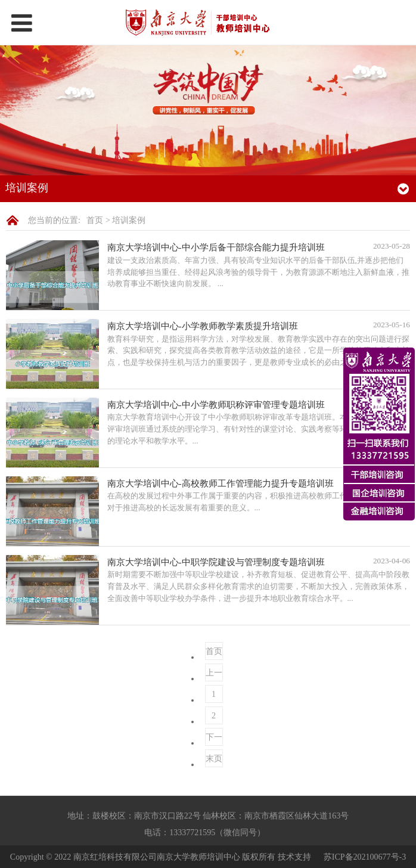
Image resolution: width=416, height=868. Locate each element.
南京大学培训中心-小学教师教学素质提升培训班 (203, 326)
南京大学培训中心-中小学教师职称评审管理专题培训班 (216, 404)
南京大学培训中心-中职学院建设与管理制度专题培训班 (216, 562)
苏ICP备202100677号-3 (365, 856)
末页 (214, 759)
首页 (95, 220)
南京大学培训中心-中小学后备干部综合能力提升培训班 (216, 247)
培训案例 (129, 220)
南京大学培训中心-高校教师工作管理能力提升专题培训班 (221, 483)
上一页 (214, 675)
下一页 (214, 739)
